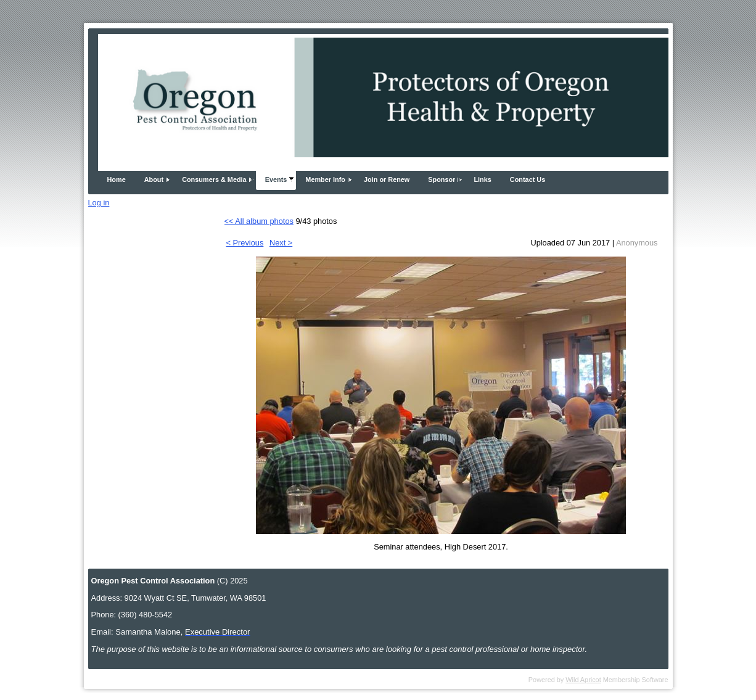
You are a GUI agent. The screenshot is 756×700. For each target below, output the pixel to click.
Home (117, 179)
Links (482, 179)
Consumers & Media (214, 179)
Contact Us (528, 179)
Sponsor (442, 179)
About (154, 179)
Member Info (325, 179)
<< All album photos (259, 221)
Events (276, 179)
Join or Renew (387, 179)
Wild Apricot (583, 680)
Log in (99, 203)
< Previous (245, 243)
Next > (281, 243)
